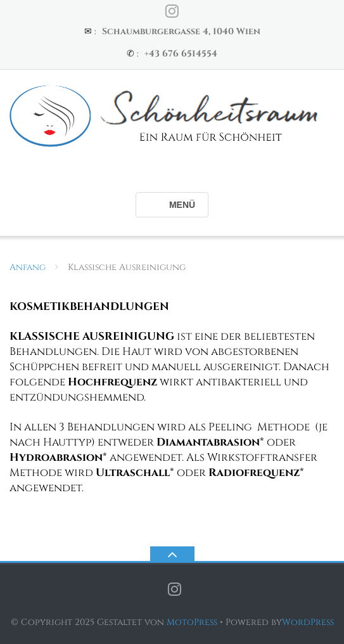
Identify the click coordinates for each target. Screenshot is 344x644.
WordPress (308, 622)
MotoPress (192, 622)
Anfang (28, 267)
